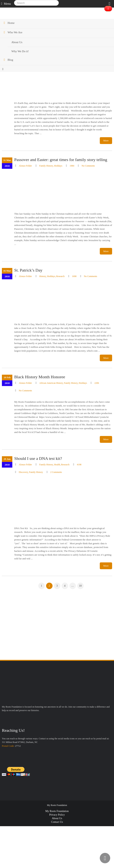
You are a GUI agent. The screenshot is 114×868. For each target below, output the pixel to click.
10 (80, 586)
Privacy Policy (57, 815)
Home (11, 23)
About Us (57, 818)
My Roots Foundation (57, 811)
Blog (10, 60)
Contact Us (57, 822)
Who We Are (15, 32)
